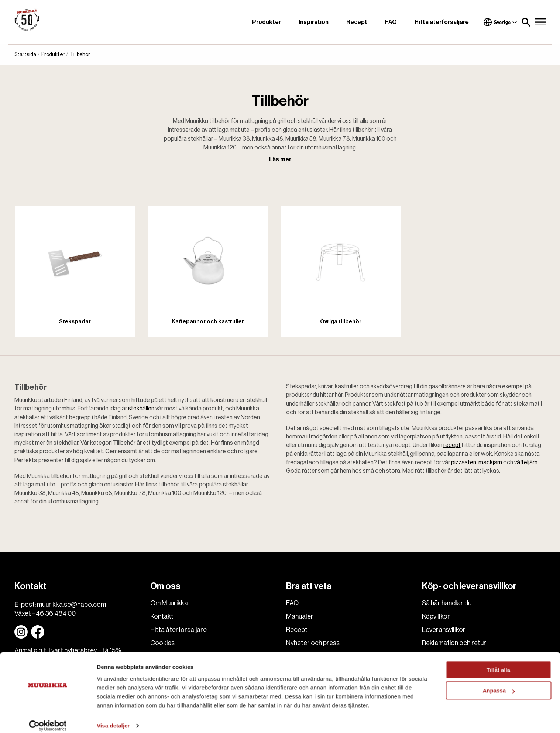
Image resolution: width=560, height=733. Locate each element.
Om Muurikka (169, 603)
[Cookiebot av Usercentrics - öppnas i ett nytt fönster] (48, 719)
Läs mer (280, 159)
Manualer (300, 616)
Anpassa (499, 683)
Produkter (267, 22)
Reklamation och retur (454, 643)
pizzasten (464, 462)
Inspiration (314, 22)
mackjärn (490, 462)
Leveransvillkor (444, 630)
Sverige (500, 22)
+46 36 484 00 (54, 613)
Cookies (162, 643)
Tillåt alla (498, 663)
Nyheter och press (313, 643)
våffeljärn (526, 462)
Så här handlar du (447, 603)
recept (452, 445)
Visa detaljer (113, 718)
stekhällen (141, 409)
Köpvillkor (436, 616)
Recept (357, 22)
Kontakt (162, 616)
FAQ (391, 22)
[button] (526, 22)
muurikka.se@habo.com (71, 605)
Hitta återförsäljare (442, 22)
